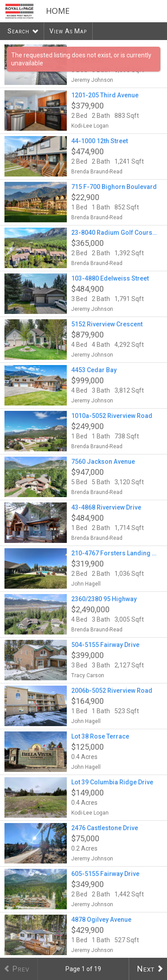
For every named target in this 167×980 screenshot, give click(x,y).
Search (18, 31)
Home (58, 11)
